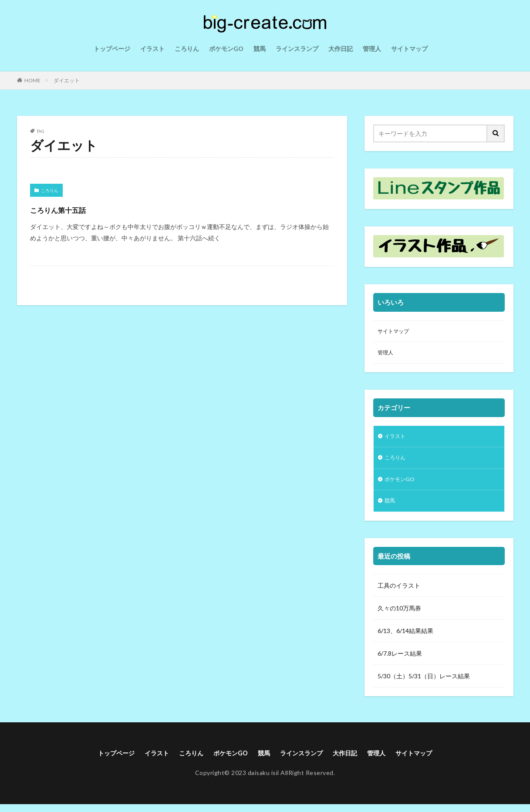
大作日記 (341, 49)
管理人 (372, 49)
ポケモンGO (226, 49)
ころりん (187, 49)
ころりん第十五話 (73, 209)
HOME (32, 80)
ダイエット (67, 80)
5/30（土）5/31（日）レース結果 (424, 683)
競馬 (260, 49)
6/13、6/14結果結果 (405, 638)
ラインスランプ (297, 49)
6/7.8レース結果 (400, 660)
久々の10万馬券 (399, 615)
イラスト (152, 49)
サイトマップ (409, 49)
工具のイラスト (399, 592)
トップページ (112, 49)
